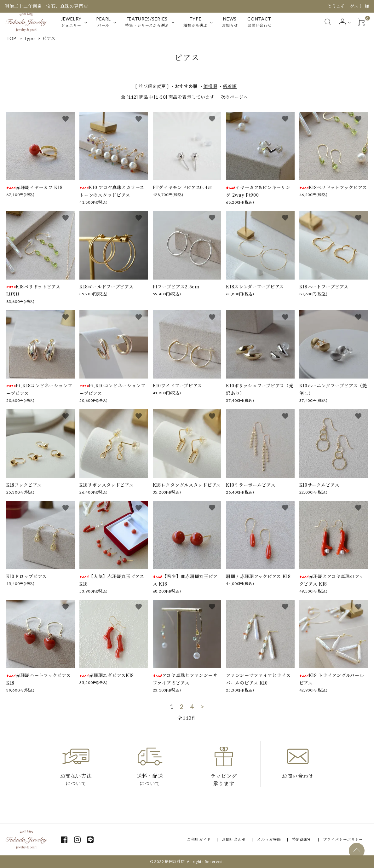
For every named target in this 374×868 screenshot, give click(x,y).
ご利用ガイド (199, 839)
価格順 (210, 86)
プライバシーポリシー (343, 839)
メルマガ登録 (269, 839)
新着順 (230, 86)
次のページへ (234, 97)
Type (29, 38)
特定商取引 (302, 839)
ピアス (49, 38)
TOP (11, 38)
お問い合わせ (234, 839)
